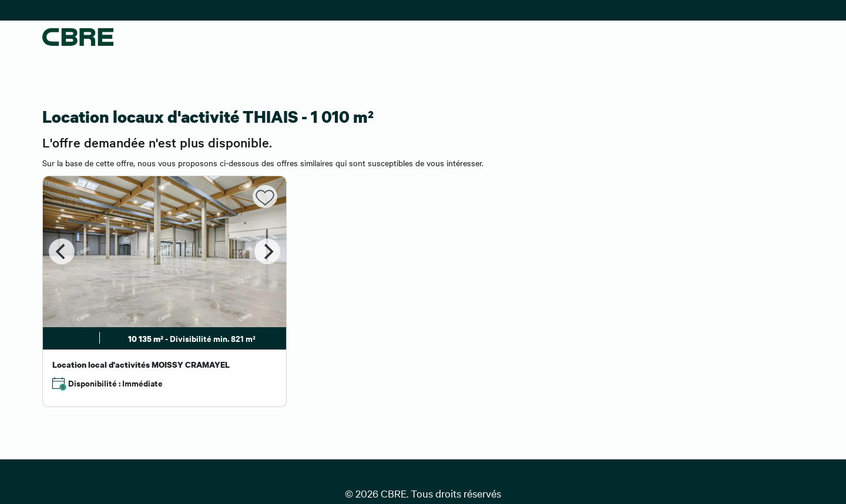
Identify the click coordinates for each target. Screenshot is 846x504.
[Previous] (62, 251)
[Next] (267, 251)
